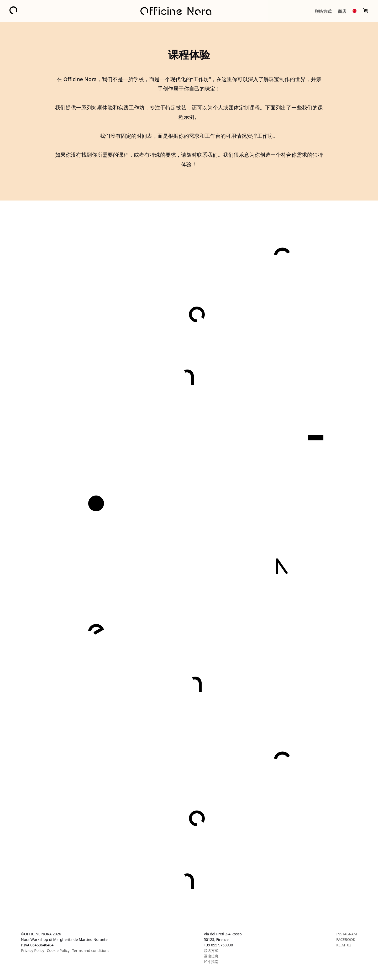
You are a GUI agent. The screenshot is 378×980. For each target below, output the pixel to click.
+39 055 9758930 (218, 945)
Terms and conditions (91, 950)
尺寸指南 (211, 961)
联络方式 (323, 11)
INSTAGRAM (347, 934)
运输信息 (211, 956)
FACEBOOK (346, 939)
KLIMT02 (344, 945)
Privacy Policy (33, 950)
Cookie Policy (58, 950)
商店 (342, 11)
